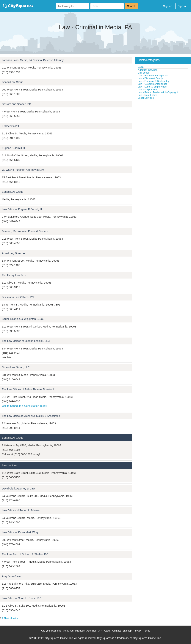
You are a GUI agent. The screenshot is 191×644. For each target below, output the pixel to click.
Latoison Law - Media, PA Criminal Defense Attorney (33, 60)
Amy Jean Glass (12, 576)
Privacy (138, 631)
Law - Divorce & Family (150, 78)
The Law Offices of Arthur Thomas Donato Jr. (29, 389)
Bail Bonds (144, 73)
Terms (147, 631)
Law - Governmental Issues (153, 84)
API (100, 631)
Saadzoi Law (10, 465)
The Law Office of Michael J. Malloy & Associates (31, 416)
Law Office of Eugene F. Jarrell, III (22, 209)
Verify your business (74, 631)
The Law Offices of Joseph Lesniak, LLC (26, 341)
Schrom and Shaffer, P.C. (17, 104)
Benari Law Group (13, 82)
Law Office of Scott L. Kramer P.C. (22, 598)
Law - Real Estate (147, 95)
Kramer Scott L (11, 126)
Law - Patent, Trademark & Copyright (158, 92)
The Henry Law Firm (14, 275)
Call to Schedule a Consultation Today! (25, 406)
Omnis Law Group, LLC (16, 367)
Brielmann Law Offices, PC (18, 297)
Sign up (168, 6)
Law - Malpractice (147, 89)
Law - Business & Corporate (153, 75)
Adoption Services (148, 70)
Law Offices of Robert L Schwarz (21, 510)
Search (131, 6)
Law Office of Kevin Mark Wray (20, 532)
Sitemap (127, 631)
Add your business (51, 631)
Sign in (182, 6)
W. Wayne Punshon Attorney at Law (23, 170)
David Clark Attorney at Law (18, 489)
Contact (116, 631)
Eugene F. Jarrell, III (14, 148)
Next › (7, 618)
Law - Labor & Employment (152, 87)
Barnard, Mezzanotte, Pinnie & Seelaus (25, 231)
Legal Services (146, 98)
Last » (14, 618)
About (107, 631)
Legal (141, 67)
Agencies (91, 631)
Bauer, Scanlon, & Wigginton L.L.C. (23, 319)
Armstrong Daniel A (13, 253)
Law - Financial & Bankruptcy (154, 81)
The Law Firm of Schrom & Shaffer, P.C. (25, 554)
